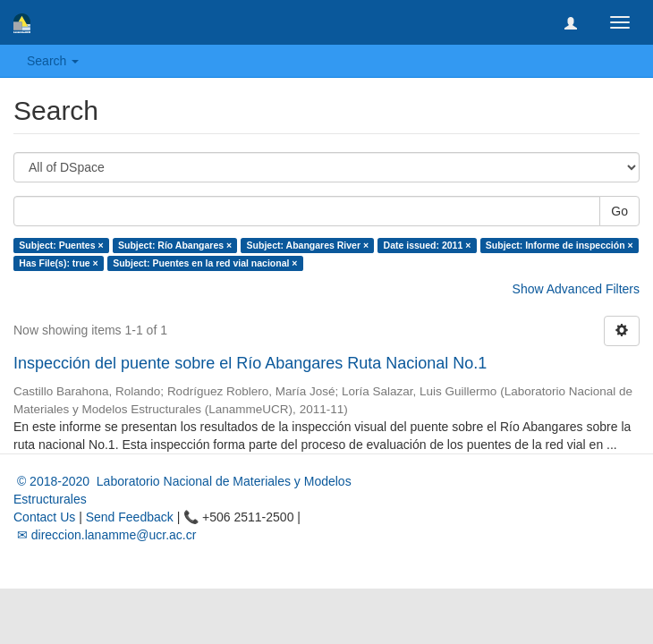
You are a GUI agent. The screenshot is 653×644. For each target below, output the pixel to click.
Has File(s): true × (58, 263)
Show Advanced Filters (576, 289)
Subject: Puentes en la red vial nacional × (205, 263)
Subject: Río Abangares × (175, 245)
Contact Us (44, 517)
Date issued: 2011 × (428, 245)
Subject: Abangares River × (308, 245)
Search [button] (53, 61)
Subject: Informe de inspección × (560, 245)
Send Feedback (130, 517)
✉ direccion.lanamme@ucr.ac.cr (105, 535)
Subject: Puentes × (61, 245)
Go (619, 211)
